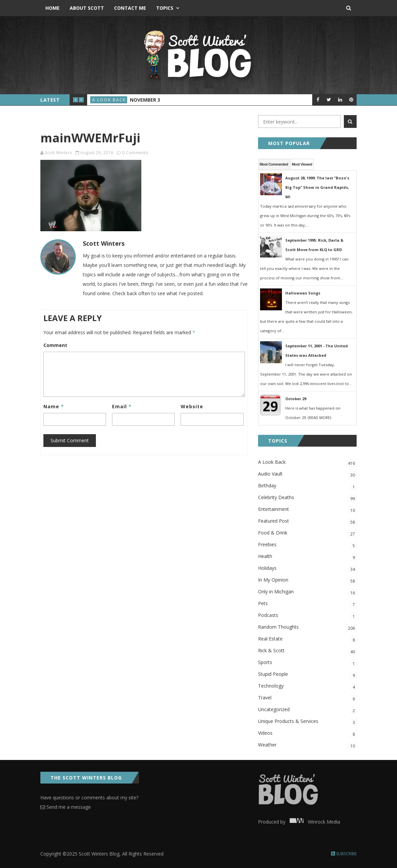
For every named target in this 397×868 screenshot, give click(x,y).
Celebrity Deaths (307, 498)
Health (307, 557)
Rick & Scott (307, 651)
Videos (307, 734)
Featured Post (307, 522)
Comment (55, 345)
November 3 (145, 100)
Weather (307, 745)
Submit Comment (70, 440)
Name (54, 406)
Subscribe (344, 854)
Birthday (307, 486)
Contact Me (130, 8)
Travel (307, 698)
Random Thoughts (307, 628)
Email (122, 406)
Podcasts (307, 616)
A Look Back (109, 100)
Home (52, 8)
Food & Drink (307, 533)
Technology (307, 686)
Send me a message (66, 807)
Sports (307, 663)
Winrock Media (313, 822)
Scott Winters (58, 153)
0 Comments (135, 153)
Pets (307, 604)
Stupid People (307, 675)
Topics (165, 8)
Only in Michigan (307, 592)
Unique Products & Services (307, 722)
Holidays (307, 569)
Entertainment (307, 510)
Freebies (307, 545)
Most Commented (274, 164)
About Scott (87, 8)
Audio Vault (307, 474)
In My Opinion (307, 580)
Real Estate (307, 639)
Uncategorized (307, 710)
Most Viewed (302, 164)
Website (192, 406)
